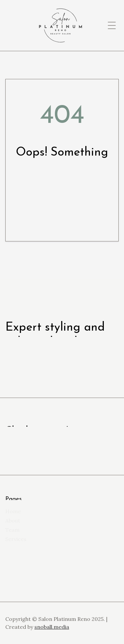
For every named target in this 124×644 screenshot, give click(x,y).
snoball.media (52, 627)
